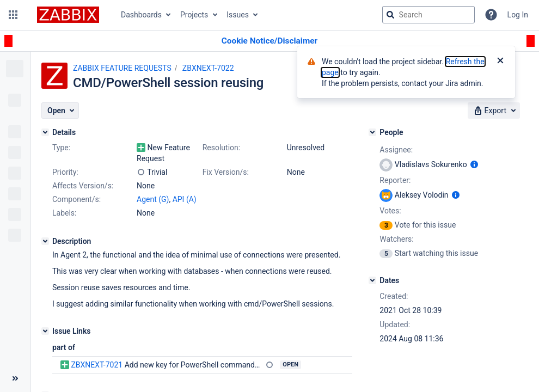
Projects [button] (194, 15)
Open (290, 365)
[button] (13, 15)
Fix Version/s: (226, 172)
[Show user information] (474, 164)
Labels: (64, 213)
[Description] (45, 241)
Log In (518, 15)
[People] (372, 132)
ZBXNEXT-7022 (208, 68)
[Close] (500, 62)
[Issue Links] (45, 331)
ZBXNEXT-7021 (97, 365)
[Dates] (372, 280)
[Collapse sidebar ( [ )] (15, 378)
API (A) (185, 199)
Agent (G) (153, 199)
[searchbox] (428, 15)
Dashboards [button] (141, 15)
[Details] (45, 132)
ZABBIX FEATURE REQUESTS (122, 68)
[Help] (491, 15)
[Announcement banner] (269, 41)
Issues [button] (238, 15)
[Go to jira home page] (68, 15)
